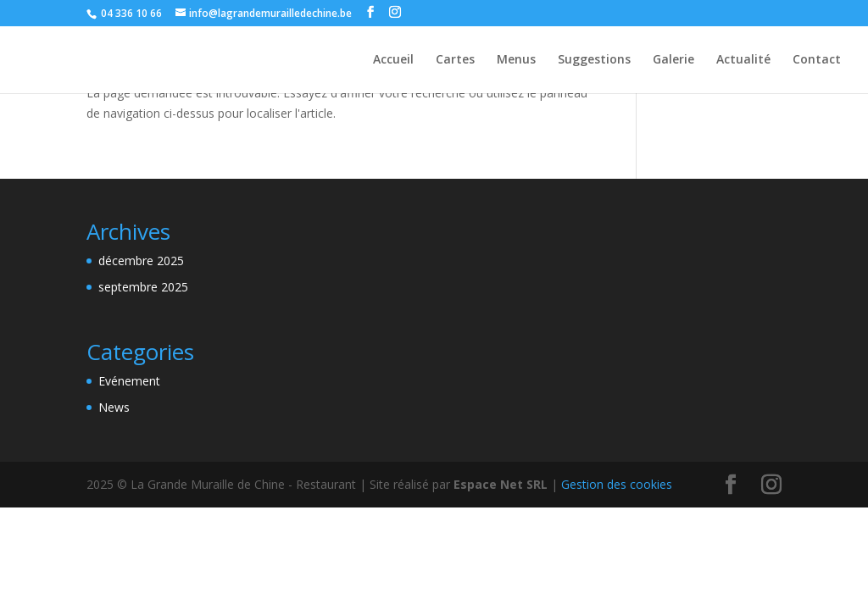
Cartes (455, 60)
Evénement (129, 381)
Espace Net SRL (501, 484)
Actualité (743, 60)
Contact (817, 60)
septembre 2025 (143, 287)
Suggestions (594, 60)
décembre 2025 (141, 261)
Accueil (393, 60)
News (114, 407)
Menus (516, 60)
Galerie (673, 60)
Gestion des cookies (617, 484)
